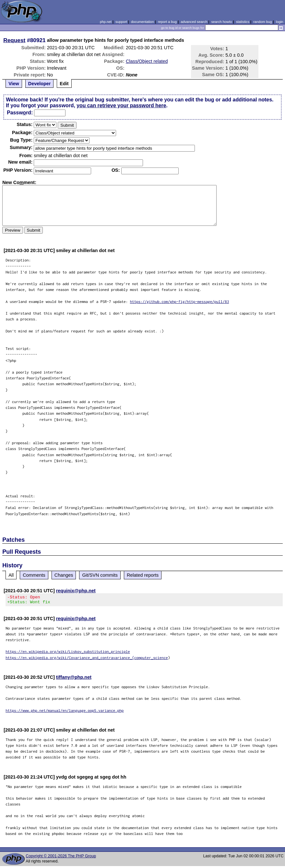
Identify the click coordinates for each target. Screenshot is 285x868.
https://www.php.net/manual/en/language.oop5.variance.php (65, 712)
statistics (243, 22)
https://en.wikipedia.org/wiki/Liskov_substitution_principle (68, 653)
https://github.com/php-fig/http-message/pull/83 (180, 301)
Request (14, 40)
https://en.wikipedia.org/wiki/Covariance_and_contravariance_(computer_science (87, 660)
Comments (34, 575)
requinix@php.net (76, 591)
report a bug (167, 22)
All (11, 575)
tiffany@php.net (74, 679)
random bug (263, 22)
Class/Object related (147, 61)
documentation (142, 22)
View (14, 84)
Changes (64, 575)
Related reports (143, 575)
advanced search (194, 22)
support (121, 22)
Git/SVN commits (100, 575)
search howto (221, 22)
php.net (106, 22)
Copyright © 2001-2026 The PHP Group (61, 858)
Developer (40, 84)
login (280, 22)
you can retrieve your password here (121, 105)
